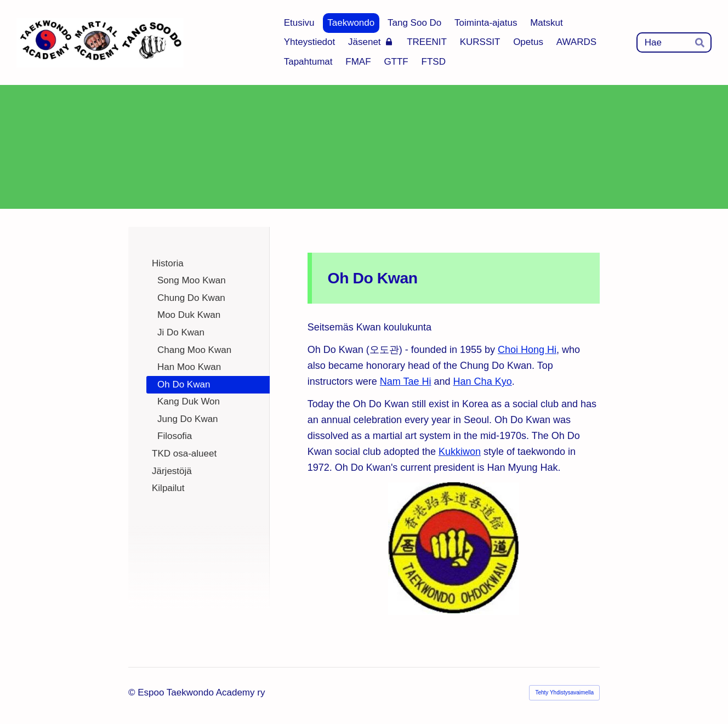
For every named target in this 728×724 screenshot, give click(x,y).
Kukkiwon (460, 452)
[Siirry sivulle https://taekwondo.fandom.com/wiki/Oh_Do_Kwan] (454, 549)
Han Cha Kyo (483, 381)
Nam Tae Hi (406, 381)
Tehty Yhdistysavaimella (564, 692)
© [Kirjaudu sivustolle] (133, 692)
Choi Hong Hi (527, 350)
